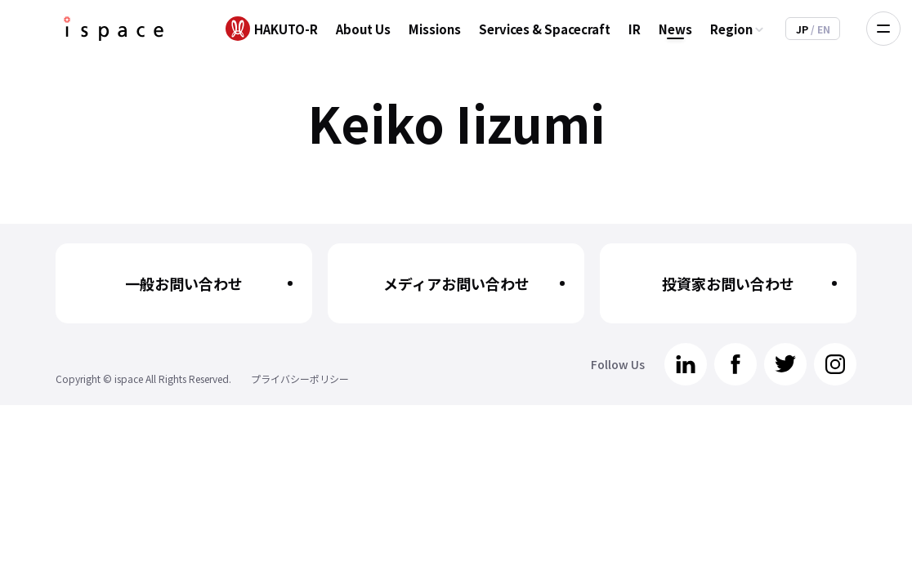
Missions (435, 29)
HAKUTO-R (286, 29)
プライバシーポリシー (300, 379)
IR (635, 29)
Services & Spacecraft (545, 29)
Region (731, 29)
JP (803, 29)
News (675, 29)
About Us (363, 29)
